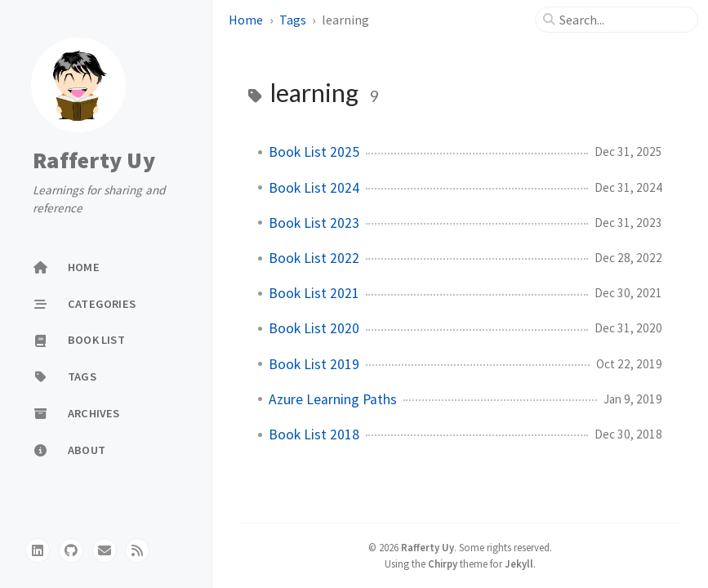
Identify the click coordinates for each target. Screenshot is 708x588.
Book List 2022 (314, 258)
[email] (105, 550)
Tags (294, 20)
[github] (71, 550)
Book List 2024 (314, 188)
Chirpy (443, 563)
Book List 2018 (314, 434)
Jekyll (519, 563)
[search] (623, 20)
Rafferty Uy (94, 160)
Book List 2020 (314, 328)
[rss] (137, 550)
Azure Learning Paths (333, 399)
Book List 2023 (314, 223)
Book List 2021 (314, 293)
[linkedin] (38, 550)
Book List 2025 (314, 152)
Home (247, 20)
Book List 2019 (314, 364)
